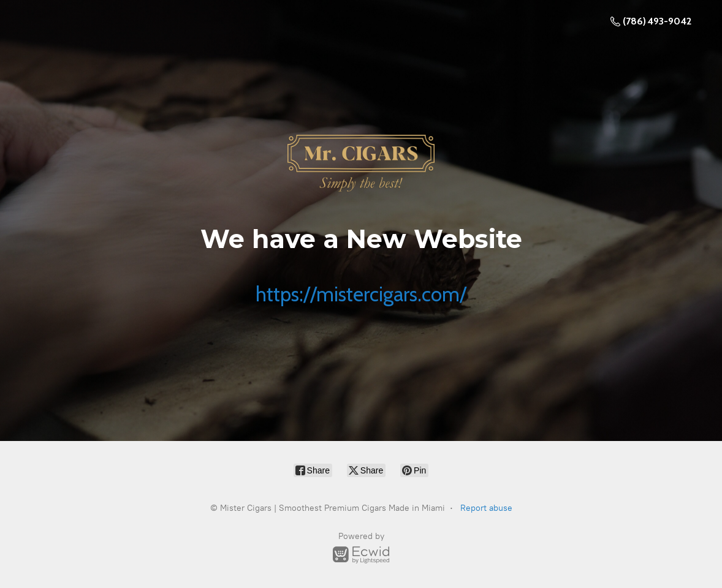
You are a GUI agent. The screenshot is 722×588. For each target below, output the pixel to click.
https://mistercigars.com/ (361, 294)
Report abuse (486, 508)
